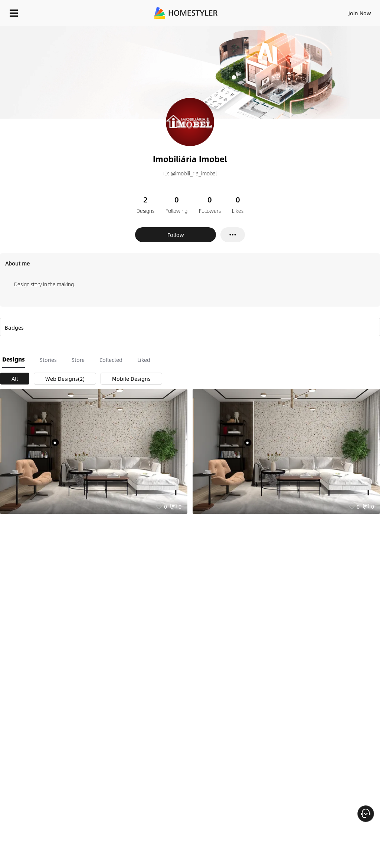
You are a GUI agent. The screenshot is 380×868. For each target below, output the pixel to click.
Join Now (360, 13)
